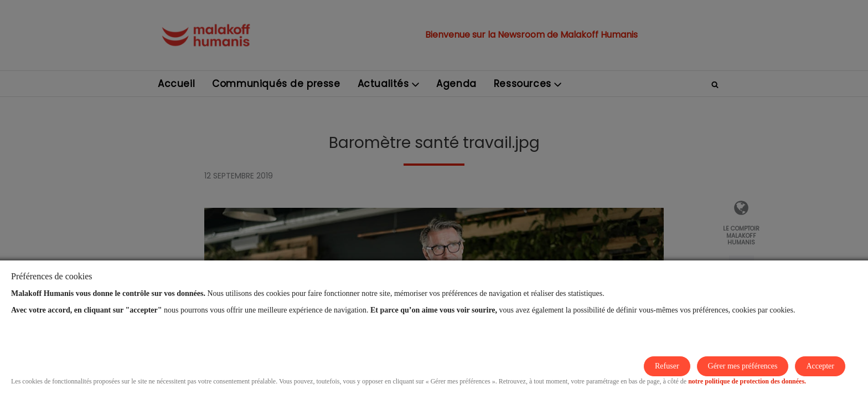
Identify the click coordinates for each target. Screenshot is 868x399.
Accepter (820, 366)
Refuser (667, 366)
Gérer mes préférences (743, 366)
